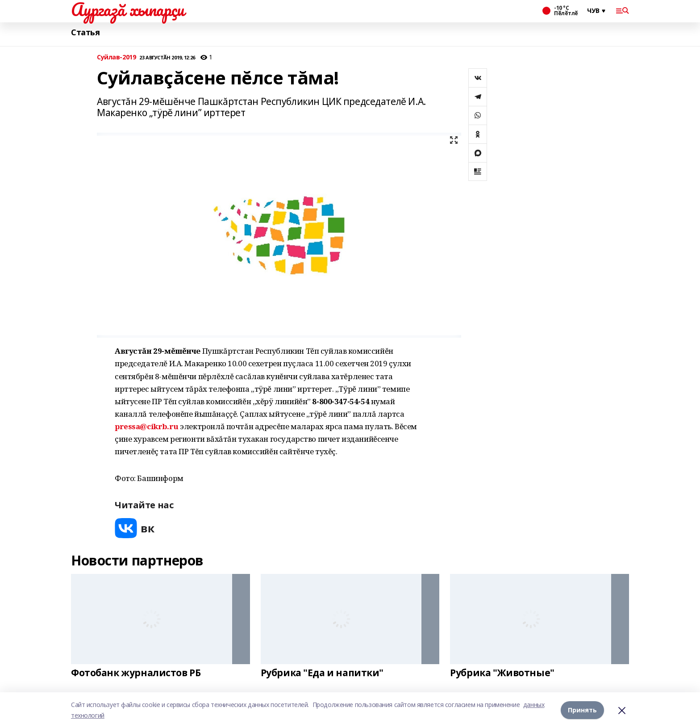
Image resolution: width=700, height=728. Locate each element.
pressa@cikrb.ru (147, 426)
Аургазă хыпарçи (128, 9)
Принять (582, 710)
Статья (85, 32)
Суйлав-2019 (116, 57)
